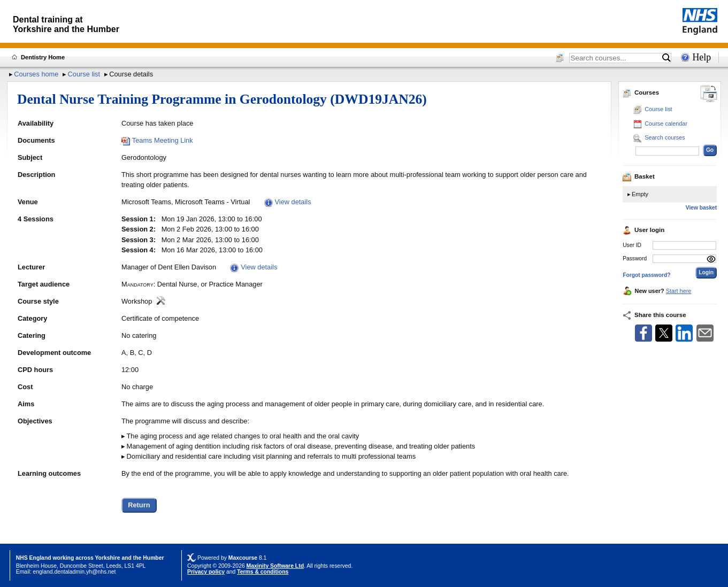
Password (635, 258)
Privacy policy (206, 572)
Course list (84, 74)
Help (702, 57)
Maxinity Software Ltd (275, 566)
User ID (632, 245)
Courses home (36, 74)
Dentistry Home (43, 57)
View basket (701, 208)
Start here (679, 291)
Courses (641, 92)
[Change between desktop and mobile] (709, 94)
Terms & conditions (263, 572)
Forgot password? (646, 275)
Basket (639, 176)
